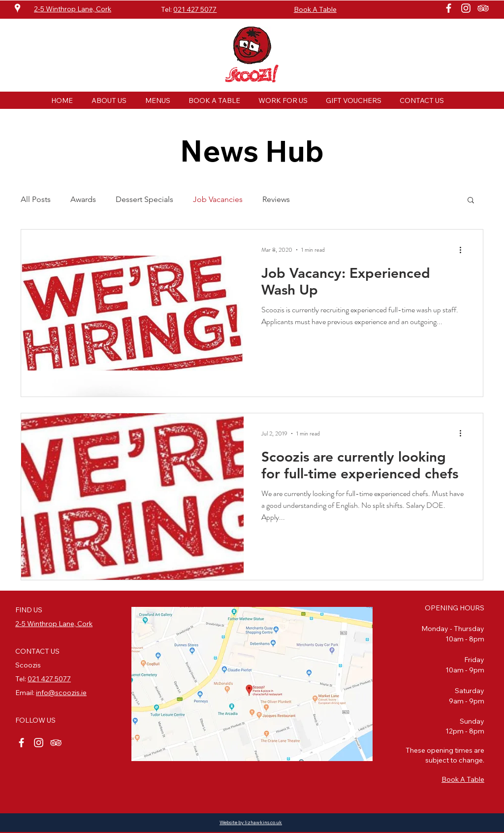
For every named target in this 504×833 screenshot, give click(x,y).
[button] (471, 201)
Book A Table (463, 779)
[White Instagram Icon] (466, 8)
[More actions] (464, 250)
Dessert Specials (144, 199)
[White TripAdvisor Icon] (483, 8)
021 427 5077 (195, 9)
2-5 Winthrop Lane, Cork (54, 624)
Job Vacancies (218, 199)
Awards (83, 199)
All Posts (36, 199)
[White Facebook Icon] (449, 8)
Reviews (276, 199)
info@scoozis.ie (61, 693)
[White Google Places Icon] (17, 8)
